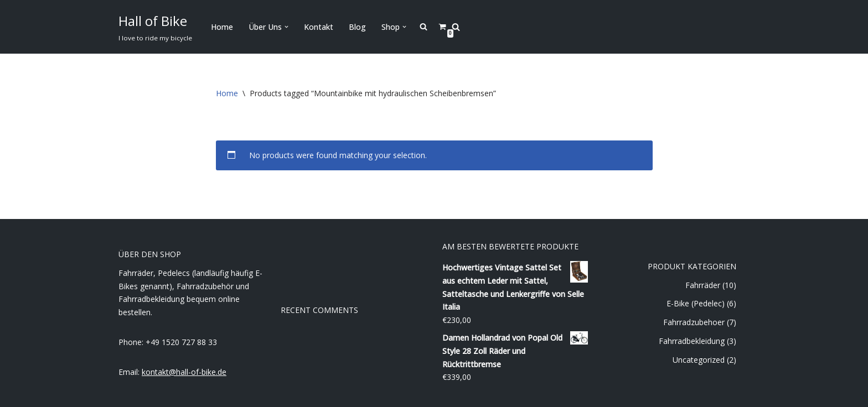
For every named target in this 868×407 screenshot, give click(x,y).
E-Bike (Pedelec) (696, 303)
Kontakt (319, 27)
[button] (286, 27)
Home (222, 27)
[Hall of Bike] (155, 27)
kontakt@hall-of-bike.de (184, 372)
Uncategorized (699, 360)
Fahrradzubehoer (694, 322)
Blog (357, 27)
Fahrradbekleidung (692, 341)
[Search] (456, 27)
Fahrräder (703, 285)
